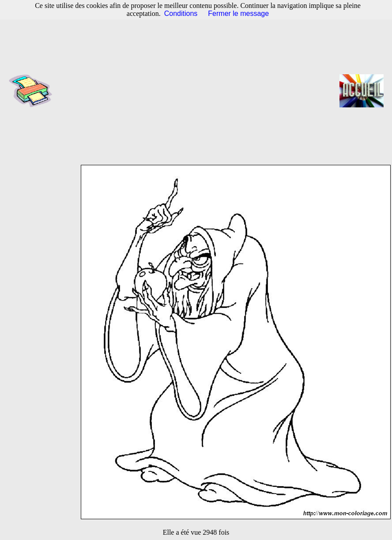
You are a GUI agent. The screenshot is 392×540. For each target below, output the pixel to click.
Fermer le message (238, 13)
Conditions (181, 13)
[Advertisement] (199, 91)
